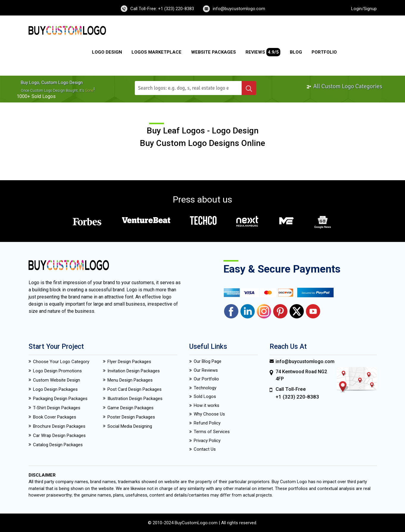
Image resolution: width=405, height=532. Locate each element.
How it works (207, 405)
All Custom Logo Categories (344, 86)
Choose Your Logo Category (61, 362)
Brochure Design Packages (59, 426)
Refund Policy (207, 423)
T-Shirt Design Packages (57, 408)
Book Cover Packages (55, 417)
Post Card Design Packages (135, 389)
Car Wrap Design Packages (59, 435)
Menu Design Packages (130, 380)
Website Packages (214, 52)
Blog (296, 52)
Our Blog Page (208, 361)
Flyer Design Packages (129, 362)
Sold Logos (205, 396)
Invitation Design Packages (134, 371)
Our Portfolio (206, 379)
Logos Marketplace (157, 52)
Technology (205, 388)
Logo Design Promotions (57, 371)
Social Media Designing (130, 426)
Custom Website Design (57, 380)
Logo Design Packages (55, 389)
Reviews (263, 52)
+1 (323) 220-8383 (297, 397)
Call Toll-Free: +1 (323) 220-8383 (162, 9)
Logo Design (107, 52)
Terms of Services (212, 432)
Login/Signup (364, 9)
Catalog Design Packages (58, 445)
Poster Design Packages (131, 417)
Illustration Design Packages (135, 399)
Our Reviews (206, 370)
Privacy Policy (207, 441)
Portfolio (324, 52)
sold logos (44, 96)
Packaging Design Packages (60, 399)
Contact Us (205, 449)
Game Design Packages (130, 408)
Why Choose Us (209, 414)
